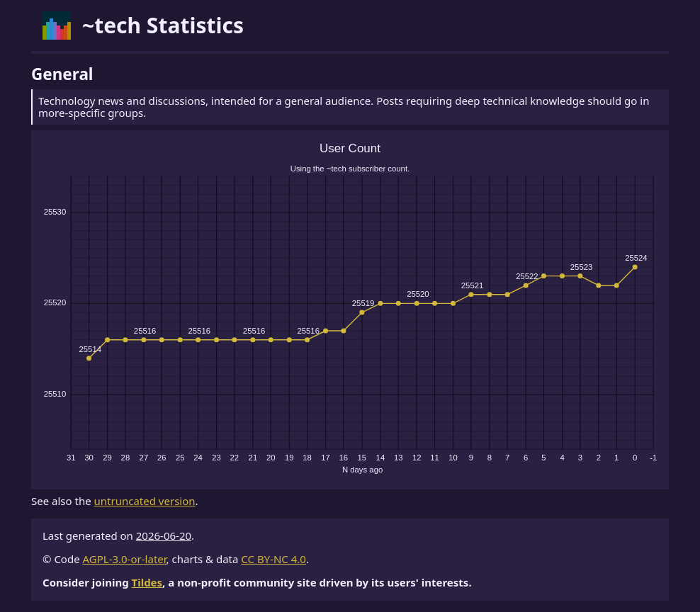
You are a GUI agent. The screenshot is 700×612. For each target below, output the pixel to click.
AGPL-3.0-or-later (125, 559)
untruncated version (145, 501)
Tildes (147, 582)
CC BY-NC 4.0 (273, 559)
